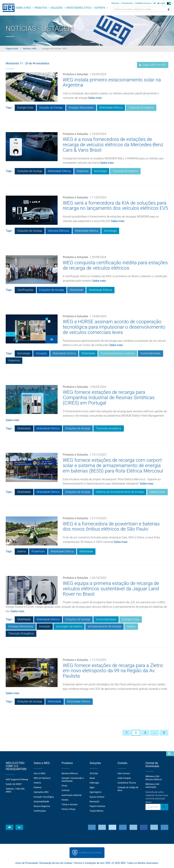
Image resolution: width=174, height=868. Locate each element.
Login (161, 3)
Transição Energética (141, 108)
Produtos (41, 8)
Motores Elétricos (70, 773)
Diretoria (38, 787)
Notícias (115, 3)
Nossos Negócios (42, 806)
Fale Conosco (124, 773)
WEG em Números (42, 778)
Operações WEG (41, 792)
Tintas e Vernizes (69, 805)
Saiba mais (95, 98)
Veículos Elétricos (59, 231)
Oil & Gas (94, 773)
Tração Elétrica (97, 811)
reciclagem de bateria (69, 626)
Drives (64, 786)
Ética (88, 8)
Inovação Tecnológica (44, 797)
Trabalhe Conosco (143, 3)
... (155, 733)
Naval (92, 778)
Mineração (94, 802)
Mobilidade (76, 290)
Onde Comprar (124, 778)
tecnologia (100, 171)
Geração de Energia (51, 108)
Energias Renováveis (81, 108)
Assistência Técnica (127, 783)
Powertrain (38, 551)
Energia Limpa (131, 619)
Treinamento (127, 3)
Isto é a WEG (40, 773)
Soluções (57, 8)
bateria (21, 551)
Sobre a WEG (23, 8)
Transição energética (109, 428)
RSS (108, 863)
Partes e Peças (68, 809)
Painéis (65, 800)
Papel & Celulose (97, 806)
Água (92, 787)
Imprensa (83, 171)
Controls (65, 790)
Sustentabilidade (151, 353)
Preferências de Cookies (90, 853)
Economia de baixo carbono (118, 353)
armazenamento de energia (104, 626)
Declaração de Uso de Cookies (56, 863)
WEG (7, 8)
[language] (170, 3)
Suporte (100, 8)
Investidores (75, 8)
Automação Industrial (72, 795)
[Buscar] (169, 10)
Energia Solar (25, 108)
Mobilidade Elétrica (111, 108)
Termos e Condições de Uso (89, 863)
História (37, 783)
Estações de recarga (30, 171)
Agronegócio (95, 792)
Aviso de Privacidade (27, 863)
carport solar (157, 492)
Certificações (25, 290)
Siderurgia (94, 783)
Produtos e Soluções (75, 74)
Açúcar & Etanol (97, 797)
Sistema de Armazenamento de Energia (120, 492)
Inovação (41, 353)
